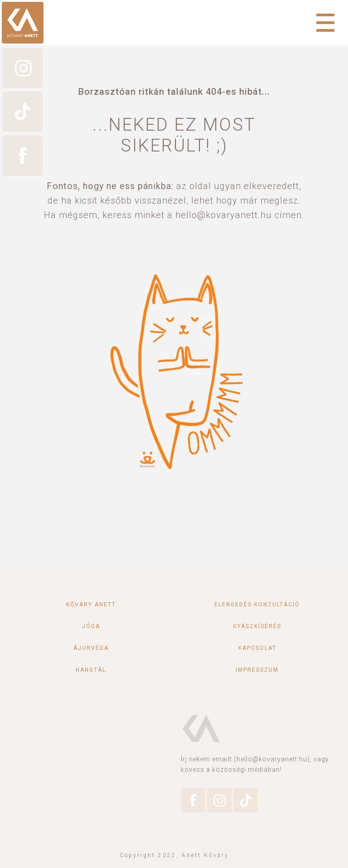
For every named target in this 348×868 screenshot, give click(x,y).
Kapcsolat (257, 648)
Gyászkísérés (257, 626)
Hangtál (91, 670)
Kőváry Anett (91, 605)
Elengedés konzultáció (257, 605)
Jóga (91, 626)
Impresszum (257, 670)
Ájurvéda (91, 648)
